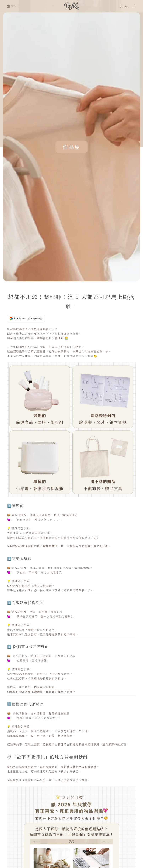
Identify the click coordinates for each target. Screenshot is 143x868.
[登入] (125, 6)
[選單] (134, 6)
